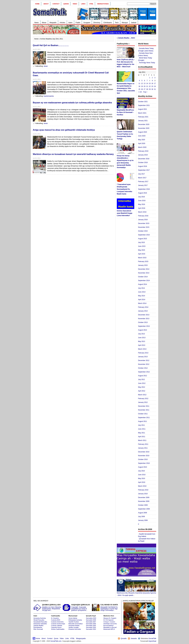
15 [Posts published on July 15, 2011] (150, 83)
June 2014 (142, 292)
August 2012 (142, 376)
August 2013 (142, 330)
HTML (91, 4)
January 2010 (143, 494)
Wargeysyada (103, 4)
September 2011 (144, 418)
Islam (70, 23)
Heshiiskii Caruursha (110, 624)
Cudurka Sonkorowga (58, 624)
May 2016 (142, 204)
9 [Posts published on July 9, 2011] (152, 81)
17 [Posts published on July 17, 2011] (155, 83)
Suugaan (87, 23)
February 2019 (143, 151)
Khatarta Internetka (75, 629)
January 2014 (143, 311)
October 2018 (143, 163)
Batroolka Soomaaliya (76, 624)
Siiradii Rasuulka (39, 620)
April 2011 (142, 437)
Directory (97, 23)
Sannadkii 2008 (91, 620)
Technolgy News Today (147, 63)
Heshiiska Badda (74, 625)
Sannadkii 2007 (91, 622)
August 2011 (142, 421)
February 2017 (143, 182)
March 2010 (142, 486)
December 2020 (144, 124)
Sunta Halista (73, 618)
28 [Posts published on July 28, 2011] (147, 89)
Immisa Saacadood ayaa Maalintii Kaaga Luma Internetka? (124, 213)
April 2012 (142, 391)
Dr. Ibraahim (55, 618)
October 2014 (143, 277)
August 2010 (142, 467)
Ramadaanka (38, 627)
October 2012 (143, 368)
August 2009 (142, 513)
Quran (66, 4)
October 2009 (143, 505)
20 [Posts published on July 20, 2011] (145, 86)
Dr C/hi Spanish (108, 620)
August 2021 (142, 109)
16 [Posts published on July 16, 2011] (152, 83)
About (46, 4)
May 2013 (142, 341)
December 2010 (144, 452)
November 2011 (144, 410)
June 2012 (142, 383)
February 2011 (143, 444)
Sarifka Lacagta (73, 627)
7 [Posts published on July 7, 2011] (147, 81)
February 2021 (143, 117)
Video (75, 4)
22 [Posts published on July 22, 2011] (150, 86)
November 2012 (144, 364)
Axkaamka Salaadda (40, 624)
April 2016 (142, 208)
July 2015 (141, 242)
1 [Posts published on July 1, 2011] (150, 78)
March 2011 (142, 440)
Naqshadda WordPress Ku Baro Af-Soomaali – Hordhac (125, 112)
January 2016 (143, 220)
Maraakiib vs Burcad (110, 627)
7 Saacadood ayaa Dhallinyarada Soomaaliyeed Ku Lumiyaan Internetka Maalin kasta (124, 189)
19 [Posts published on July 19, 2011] (142, 86)
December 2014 (144, 269)
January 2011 (143, 448)
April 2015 (142, 254)
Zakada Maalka (38, 625)
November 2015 (144, 227)
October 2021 (143, 102)
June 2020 (142, 136)
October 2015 (143, 231)
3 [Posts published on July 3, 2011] (155, 78)
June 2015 (142, 246)
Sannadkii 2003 (91, 629)
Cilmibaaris (107, 23)
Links (83, 4)
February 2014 (143, 307)
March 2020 (142, 147)
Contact (56, 4)
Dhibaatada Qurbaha (75, 620)
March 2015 (142, 258)
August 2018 (142, 166)
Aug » (145, 92)
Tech (117, 23)
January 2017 (143, 185)
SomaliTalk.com (56, 641)
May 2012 (142, 387)
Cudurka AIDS (56, 620)
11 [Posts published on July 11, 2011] (139, 83)
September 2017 (144, 170)
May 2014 (142, 296)
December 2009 (144, 498)
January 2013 (143, 357)
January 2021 (143, 121)
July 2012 (141, 379)
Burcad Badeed (108, 625)
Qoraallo (124, 638)
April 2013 (142, 345)
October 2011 (143, 414)
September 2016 (144, 189)
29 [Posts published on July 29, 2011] (150, 89)
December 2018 (144, 159)
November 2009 (144, 501)
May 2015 (142, 250)
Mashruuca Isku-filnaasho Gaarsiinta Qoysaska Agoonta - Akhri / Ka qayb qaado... (136, 593)
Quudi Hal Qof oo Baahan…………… (51, 45)
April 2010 (142, 482)
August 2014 (142, 284)
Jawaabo (134, 638)
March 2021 (142, 113)
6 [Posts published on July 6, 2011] (145, 81)
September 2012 (144, 372)
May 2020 (142, 140)
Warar (44, 23)
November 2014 (144, 273)
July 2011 (141, 425)
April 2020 (142, 143)
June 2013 (142, 338)
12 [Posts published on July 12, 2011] (142, 83)
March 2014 (142, 303)
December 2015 (144, 223)
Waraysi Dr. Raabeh (110, 618)
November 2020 (144, 128)
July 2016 (141, 197)
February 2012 (143, 399)
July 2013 (141, 334)
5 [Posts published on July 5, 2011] (142, 81)
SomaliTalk (152, 638)
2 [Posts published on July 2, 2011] (152, 78)
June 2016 (142, 201)
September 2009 (144, 509)
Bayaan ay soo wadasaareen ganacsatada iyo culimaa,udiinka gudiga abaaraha (72, 103)
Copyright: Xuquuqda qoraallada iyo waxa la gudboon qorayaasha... (77, 608)
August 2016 (142, 193)
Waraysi (125, 23)
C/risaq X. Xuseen (109, 622)
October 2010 (143, 459)
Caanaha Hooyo (56, 627)
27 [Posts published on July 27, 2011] (145, 89)
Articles (62, 23)
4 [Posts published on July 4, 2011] (139, 81)
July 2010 (141, 471)
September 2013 (144, 326)
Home (37, 4)
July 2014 (141, 288)
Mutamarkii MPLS (109, 629)
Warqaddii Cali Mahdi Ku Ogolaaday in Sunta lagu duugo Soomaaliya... (106, 608)
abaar (46, 66)
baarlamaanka (49, 96)
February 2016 (143, 216)
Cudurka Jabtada (57, 625)
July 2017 (141, 174)
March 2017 (142, 178)
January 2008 (143, 520)
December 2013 (144, 315)
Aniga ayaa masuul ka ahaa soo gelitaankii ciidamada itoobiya (64, 130)
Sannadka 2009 (91, 618)
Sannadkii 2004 (91, 627)
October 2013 (143, 322)
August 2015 (142, 239)
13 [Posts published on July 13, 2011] (145, 83)
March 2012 (142, 395)
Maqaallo (53, 23)
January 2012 (143, 402)
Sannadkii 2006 (91, 624)
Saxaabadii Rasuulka (40, 622)
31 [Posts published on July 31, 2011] (155, 89)
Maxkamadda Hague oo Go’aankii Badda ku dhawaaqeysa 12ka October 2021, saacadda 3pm (126, 88)
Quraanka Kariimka (40, 618)
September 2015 (144, 235)
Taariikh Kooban (74, 622)
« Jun (140, 92)
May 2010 (142, 478)
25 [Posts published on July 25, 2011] (139, 89)
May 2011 (142, 433)
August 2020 (142, 132)
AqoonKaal (152, 641)
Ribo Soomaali (38, 629)
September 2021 (144, 105)
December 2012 (144, 360)
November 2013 (144, 319)
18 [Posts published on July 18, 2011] (139, 86)
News (37, 23)
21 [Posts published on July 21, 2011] (147, 86)
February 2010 (143, 490)
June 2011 (142, 429)
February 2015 (143, 261)
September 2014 (144, 281)
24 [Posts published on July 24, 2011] (155, 86)
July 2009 (141, 517)
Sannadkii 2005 (91, 625)
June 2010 (142, 475)
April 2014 (142, 300)
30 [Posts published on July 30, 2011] (152, 89)
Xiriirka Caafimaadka (58, 629)
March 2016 (142, 212)
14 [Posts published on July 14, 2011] (147, 83)
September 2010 (144, 463)
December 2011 (144, 406)
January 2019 (143, 155)
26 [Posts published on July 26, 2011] (142, 89)
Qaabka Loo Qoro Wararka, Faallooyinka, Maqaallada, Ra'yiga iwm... (48, 608)
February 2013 (143, 353)
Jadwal (134, 23)
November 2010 (144, 456)
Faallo (78, 23)
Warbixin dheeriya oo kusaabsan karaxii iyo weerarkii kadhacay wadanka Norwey (73, 154)
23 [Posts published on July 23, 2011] (152, 86)
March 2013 (142, 349)
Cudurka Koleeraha (57, 622)
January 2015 (143, 265)
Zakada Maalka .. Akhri (127, 38)
